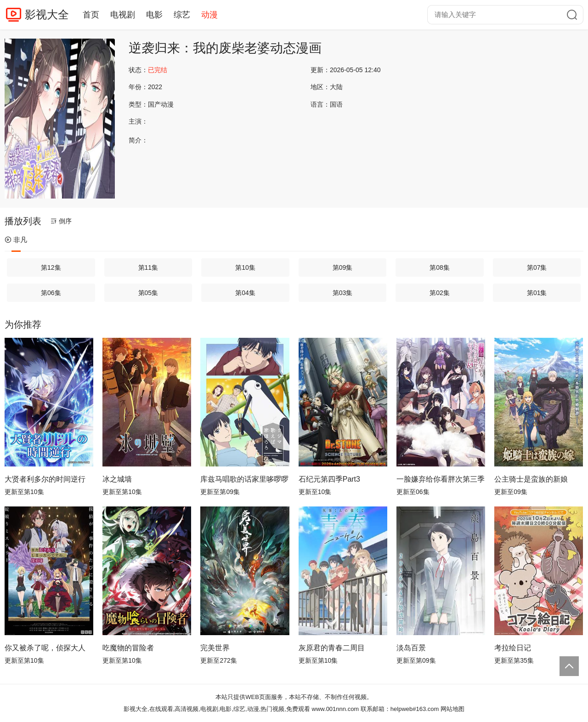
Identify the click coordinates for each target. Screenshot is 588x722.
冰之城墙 (117, 479)
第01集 (537, 293)
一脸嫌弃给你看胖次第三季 (441, 479)
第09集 (343, 267)
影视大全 (47, 14)
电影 (154, 15)
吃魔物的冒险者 (128, 648)
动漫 (209, 15)
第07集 (537, 267)
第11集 (148, 267)
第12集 (51, 267)
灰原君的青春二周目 (332, 648)
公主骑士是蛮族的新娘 (531, 479)
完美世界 (215, 648)
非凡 (16, 240)
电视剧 (123, 15)
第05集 (148, 293)
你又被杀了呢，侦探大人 (45, 648)
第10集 (245, 267)
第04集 (245, 293)
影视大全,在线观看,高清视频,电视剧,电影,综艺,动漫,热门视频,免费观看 (217, 709)
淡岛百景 (411, 648)
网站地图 (452, 709)
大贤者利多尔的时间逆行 (45, 479)
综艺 (182, 15)
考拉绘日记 (513, 648)
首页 (91, 15)
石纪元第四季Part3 (329, 479)
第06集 (51, 293)
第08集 (440, 267)
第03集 (343, 293)
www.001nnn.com (336, 709)
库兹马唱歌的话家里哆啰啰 (244, 479)
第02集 (440, 293)
